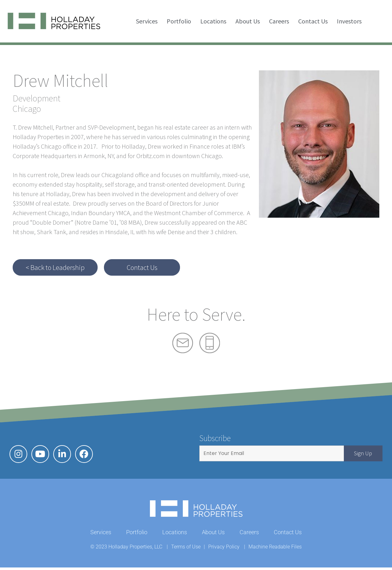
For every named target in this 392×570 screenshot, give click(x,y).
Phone (210, 343)
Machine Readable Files (275, 549)
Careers (279, 21)
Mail (183, 343)
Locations (213, 21)
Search (376, 21)
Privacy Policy (224, 549)
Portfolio (179, 21)
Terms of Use (186, 549)
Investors (349, 21)
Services (147, 21)
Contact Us (313, 21)
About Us (248, 21)
